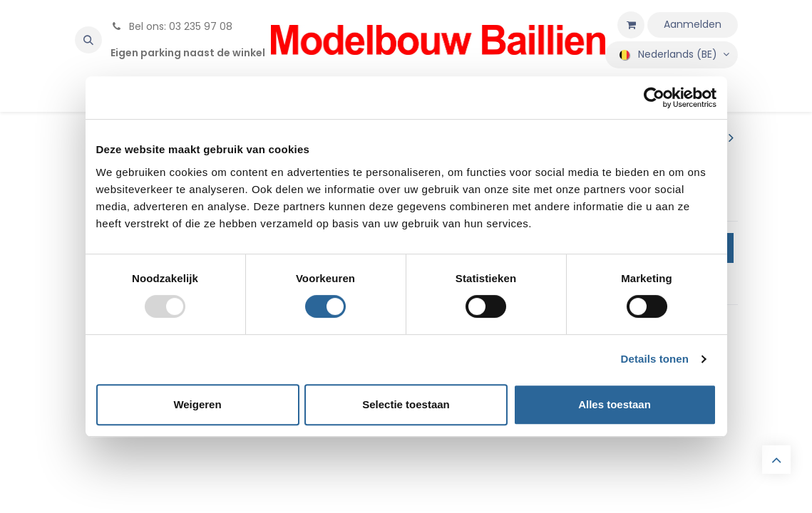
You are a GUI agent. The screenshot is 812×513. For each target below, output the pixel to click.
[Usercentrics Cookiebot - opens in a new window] (654, 98)
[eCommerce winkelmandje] (631, 25)
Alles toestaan (615, 404)
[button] (88, 40)
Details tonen (655, 359)
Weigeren (197, 404)
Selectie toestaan (406, 404)
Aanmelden (693, 24)
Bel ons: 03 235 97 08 (171, 26)
